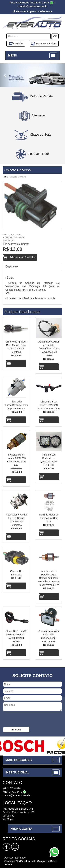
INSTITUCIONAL (17, 772)
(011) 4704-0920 (19, 3)
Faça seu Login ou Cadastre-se (32, 11)
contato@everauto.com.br (17, 795)
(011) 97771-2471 (39, 3)
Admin (8, 865)
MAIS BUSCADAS (19, 760)
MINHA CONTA (21, 829)
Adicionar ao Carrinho (22, 257)
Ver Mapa (8, 819)
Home (5, 177)
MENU (13, 55)
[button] (5, 75)
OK (55, 36)
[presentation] (26, 719)
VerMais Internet (26, 861)
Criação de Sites (47, 861)
